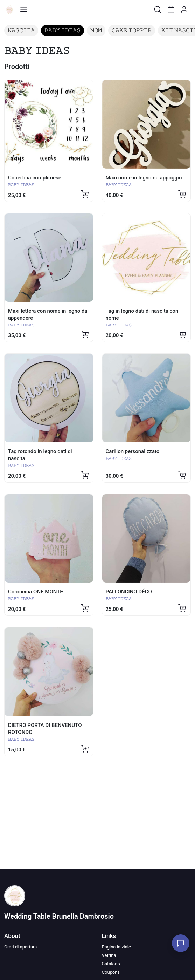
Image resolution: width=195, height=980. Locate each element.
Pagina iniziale (116, 947)
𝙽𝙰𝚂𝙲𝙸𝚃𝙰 (21, 30)
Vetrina (109, 955)
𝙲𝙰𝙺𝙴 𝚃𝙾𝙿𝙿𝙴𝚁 (132, 30)
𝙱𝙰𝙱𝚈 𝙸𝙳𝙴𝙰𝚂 (62, 30)
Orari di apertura (20, 947)
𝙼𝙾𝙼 (96, 30)
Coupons (111, 972)
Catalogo (111, 964)
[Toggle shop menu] (23, 9)
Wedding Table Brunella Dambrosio (59, 916)
